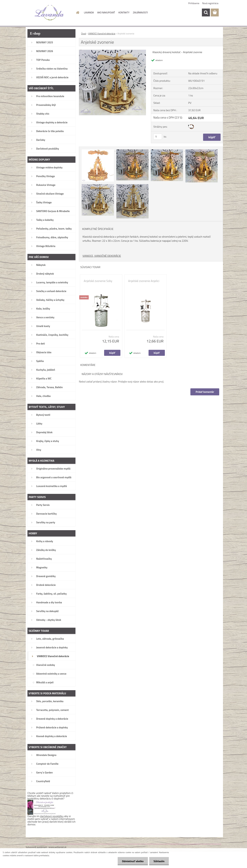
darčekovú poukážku (52, 816)
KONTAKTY (124, 12)
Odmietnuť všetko (133, 861)
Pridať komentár (205, 392)
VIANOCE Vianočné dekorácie (102, 34)
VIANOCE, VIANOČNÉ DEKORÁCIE (102, 256)
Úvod (84, 34)
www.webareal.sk (58, 847)
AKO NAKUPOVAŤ (106, 12)
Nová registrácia (210, 3)
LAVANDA (89, 12)
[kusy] (158, 137)
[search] (206, 13)
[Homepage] (78, 13)
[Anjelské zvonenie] (112, 51)
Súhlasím (159, 861)
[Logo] (49, 13)
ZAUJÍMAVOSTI (140, 12)
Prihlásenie (194, 3)
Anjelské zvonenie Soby (98, 281)
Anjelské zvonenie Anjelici (144, 281)
